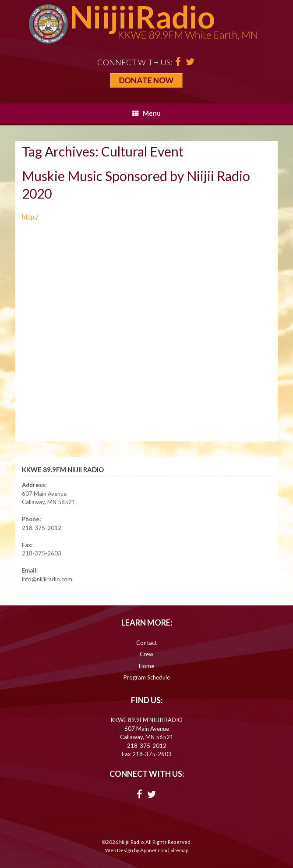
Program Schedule (147, 677)
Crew (146, 654)
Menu (146, 113)
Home (146, 666)
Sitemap (179, 850)
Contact (146, 643)
